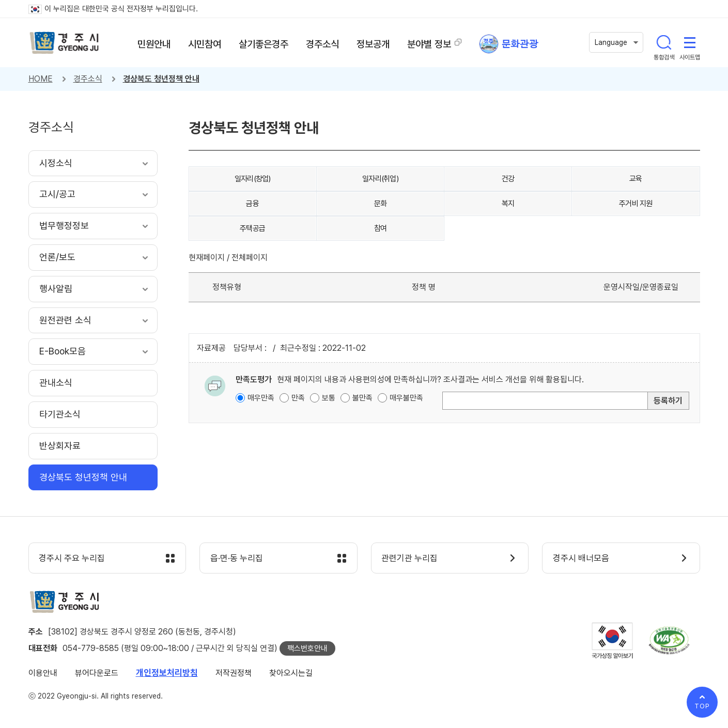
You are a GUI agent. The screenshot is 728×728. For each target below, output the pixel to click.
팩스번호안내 (307, 648)
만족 (298, 398)
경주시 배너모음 (581, 559)
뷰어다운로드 (97, 673)
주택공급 (252, 228)
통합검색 (664, 42)
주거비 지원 (636, 204)
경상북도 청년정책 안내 (161, 79)
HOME (41, 79)
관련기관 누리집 (410, 559)
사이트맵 (690, 42)
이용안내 (43, 673)
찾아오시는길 (291, 673)
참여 (381, 228)
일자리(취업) (380, 179)
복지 (508, 204)
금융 (252, 204)
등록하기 (668, 401)
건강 (508, 179)
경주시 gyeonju (65, 43)
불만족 (362, 398)
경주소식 (88, 79)
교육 (636, 179)
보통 (329, 398)
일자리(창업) (253, 179)
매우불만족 (406, 398)
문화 (381, 204)
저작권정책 (234, 673)
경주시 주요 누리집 (72, 559)
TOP (702, 706)
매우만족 (261, 398)
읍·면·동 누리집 (237, 559)
